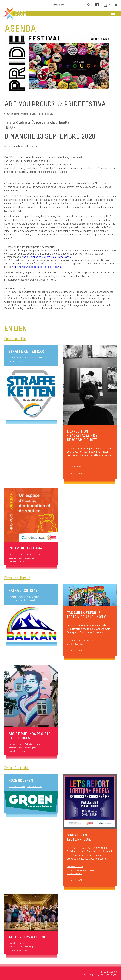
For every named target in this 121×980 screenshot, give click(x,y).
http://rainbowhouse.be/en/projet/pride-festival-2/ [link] (31, 280)
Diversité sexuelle (47, 114)
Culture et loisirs (12, 114)
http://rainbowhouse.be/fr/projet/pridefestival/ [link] (48, 257)
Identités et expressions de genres (23, 558)
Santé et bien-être (16, 554)
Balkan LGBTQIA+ (23, 591)
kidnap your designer (109, 974)
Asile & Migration (34, 597)
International (14, 600)
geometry (89, 974)
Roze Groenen (21, 780)
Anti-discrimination (39, 358)
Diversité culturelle (29, 114)
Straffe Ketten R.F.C (26, 351)
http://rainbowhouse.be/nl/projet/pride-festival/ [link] (37, 267)
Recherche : (60, 5)
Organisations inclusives (19, 358)
